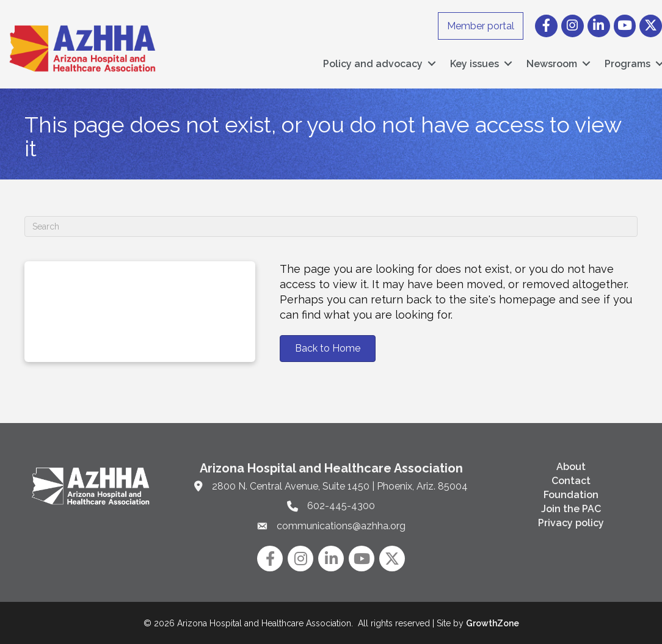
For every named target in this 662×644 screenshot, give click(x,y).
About (571, 466)
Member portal (481, 26)
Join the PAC (571, 508)
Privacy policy (571, 522)
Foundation (571, 494)
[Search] (331, 226)
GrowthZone (493, 623)
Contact (571, 480)
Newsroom (552, 63)
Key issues (475, 63)
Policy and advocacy (373, 63)
